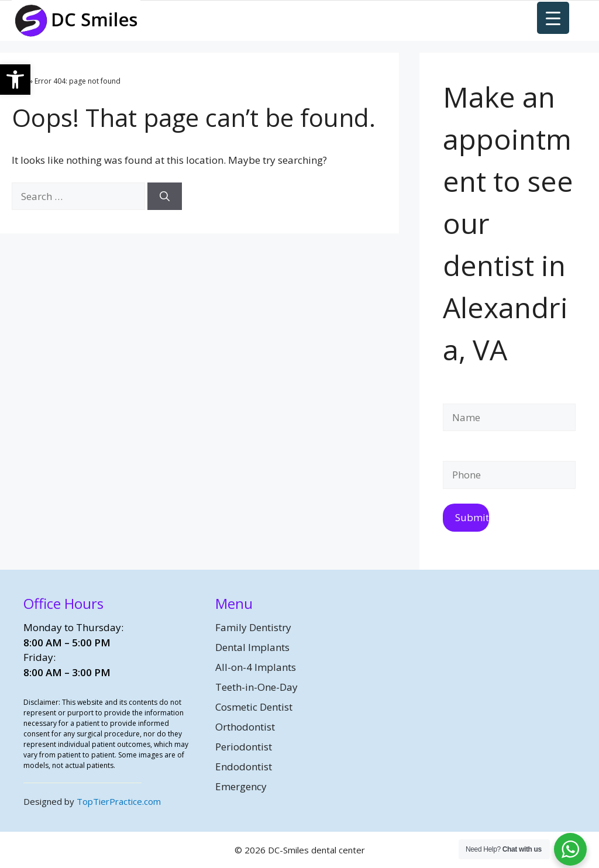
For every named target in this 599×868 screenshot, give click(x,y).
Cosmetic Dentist (254, 707)
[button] (15, 80)
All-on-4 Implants (256, 667)
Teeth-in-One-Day (257, 687)
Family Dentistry (253, 627)
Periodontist (244, 747)
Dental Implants (252, 647)
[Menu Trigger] (553, 18)
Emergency (241, 786)
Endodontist (244, 767)
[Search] (165, 197)
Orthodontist (245, 727)
